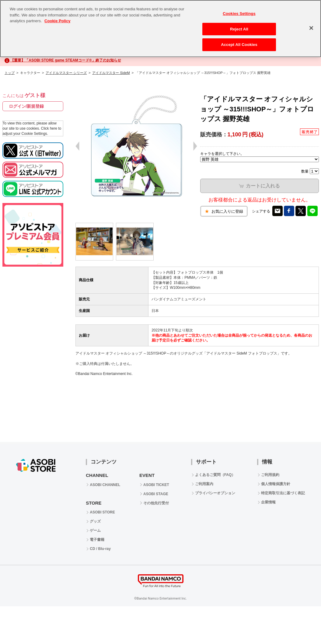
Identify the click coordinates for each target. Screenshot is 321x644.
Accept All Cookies (239, 45)
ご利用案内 (204, 484)
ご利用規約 (270, 475)
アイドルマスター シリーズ (66, 73)
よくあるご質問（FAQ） (215, 475)
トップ (10, 73)
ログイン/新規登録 (26, 106)
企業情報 (268, 502)
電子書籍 (97, 540)
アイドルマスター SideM (111, 73)
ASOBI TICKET (156, 485)
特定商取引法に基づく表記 (283, 493)
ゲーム (95, 530)
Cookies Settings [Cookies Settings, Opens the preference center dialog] (239, 14)
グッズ (95, 521)
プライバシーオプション (215, 493)
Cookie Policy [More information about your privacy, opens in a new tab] (57, 21)
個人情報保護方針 (276, 484)
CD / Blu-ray (100, 549)
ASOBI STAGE (156, 494)
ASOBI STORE (102, 512)
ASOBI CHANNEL (105, 485)
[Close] (311, 28)
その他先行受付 (156, 503)
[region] (160, 29)
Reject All (239, 29)
